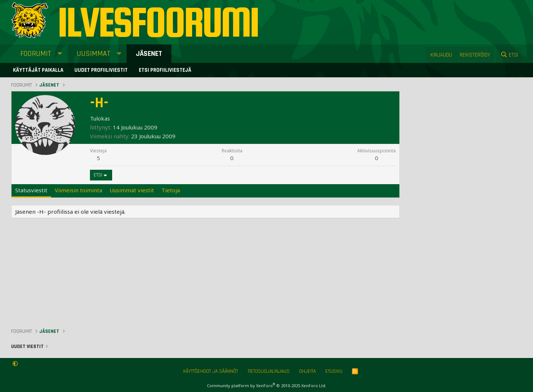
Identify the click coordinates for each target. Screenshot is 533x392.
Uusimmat (93, 54)
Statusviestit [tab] (31, 190)
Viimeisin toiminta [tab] (78, 190)
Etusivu (334, 371)
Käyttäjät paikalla (38, 70)
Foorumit (36, 54)
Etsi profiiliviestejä (165, 70)
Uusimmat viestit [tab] (132, 190)
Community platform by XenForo (267, 386)
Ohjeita (307, 371)
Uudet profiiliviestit (101, 70)
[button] (60, 54)
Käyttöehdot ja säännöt (211, 371)
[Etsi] (509, 55)
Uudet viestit (27, 347)
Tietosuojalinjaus (269, 371)
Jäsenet (149, 54)
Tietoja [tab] (171, 190)
